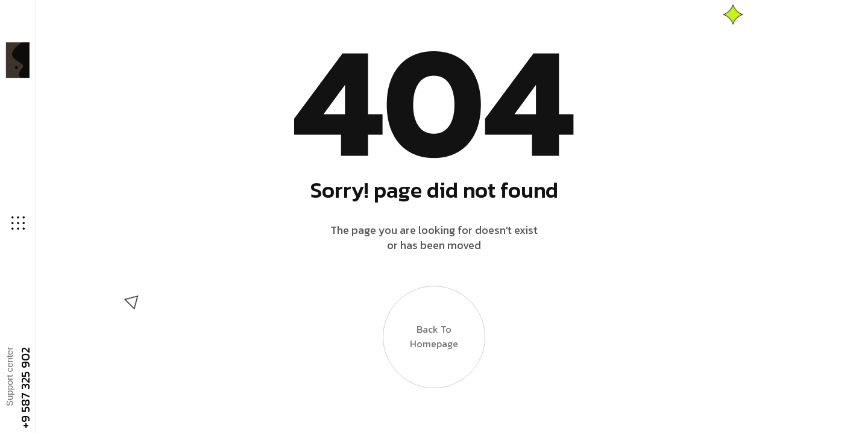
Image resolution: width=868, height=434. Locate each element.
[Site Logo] (17, 60)
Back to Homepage (434, 333)
